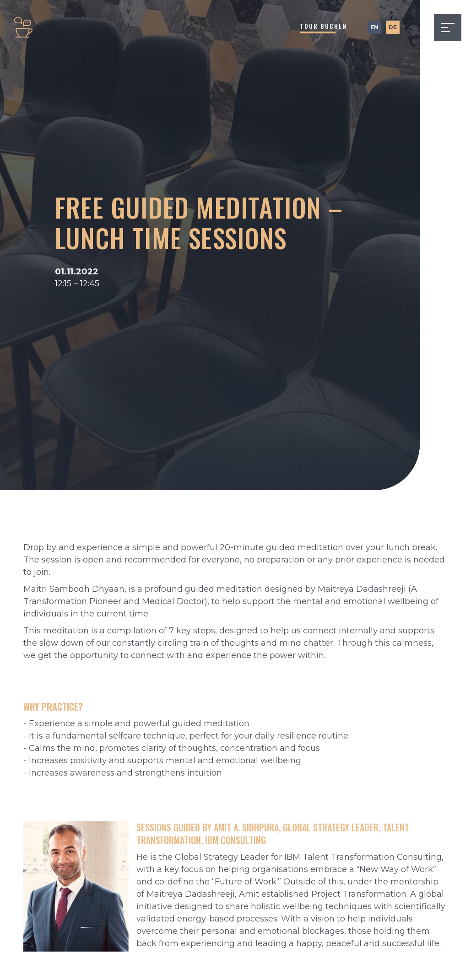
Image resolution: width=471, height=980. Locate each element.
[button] (448, 27)
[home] (23, 27)
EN (374, 27)
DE (393, 27)
